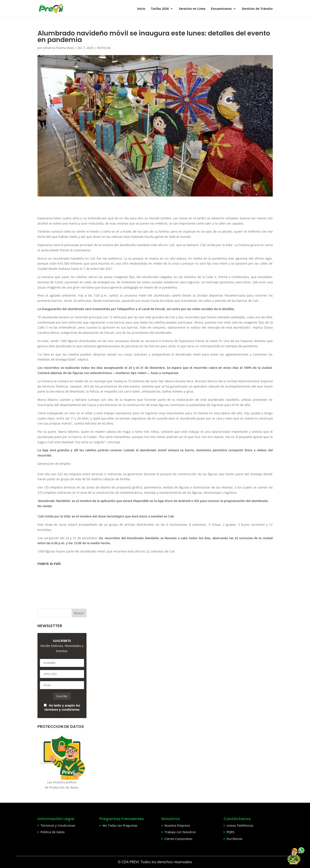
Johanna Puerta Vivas (59, 48)
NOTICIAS (104, 48)
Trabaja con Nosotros (180, 832)
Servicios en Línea (192, 9)
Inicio (141, 9)
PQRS (230, 832)
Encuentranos (221, 9)
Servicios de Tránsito (257, 9)
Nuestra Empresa (177, 825)
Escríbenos (235, 839)
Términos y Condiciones (58, 825)
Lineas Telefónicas (240, 825)
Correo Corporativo (178, 839)
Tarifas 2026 (160, 9)
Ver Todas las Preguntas (120, 825)
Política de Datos (53, 832)
